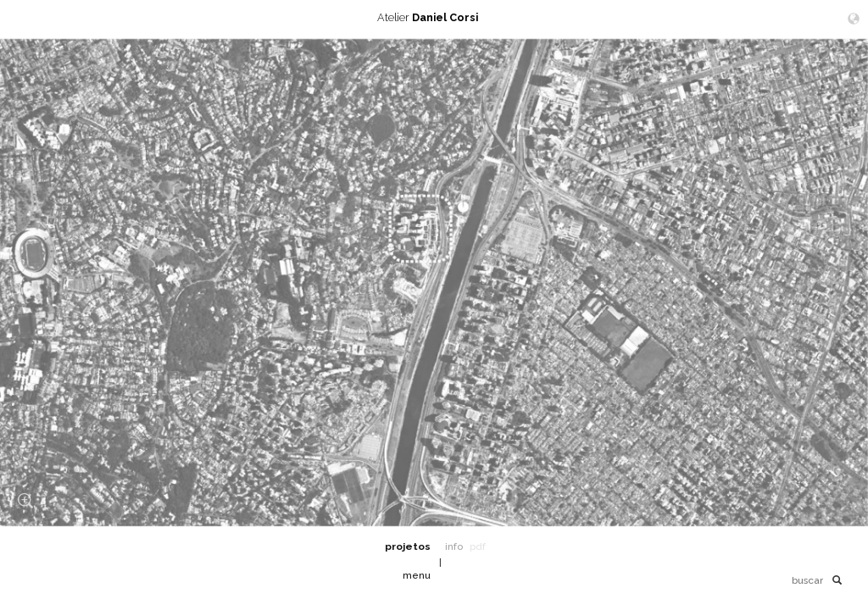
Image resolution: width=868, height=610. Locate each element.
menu (417, 575)
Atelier (434, 17)
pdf (478, 546)
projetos (408, 546)
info (454, 546)
